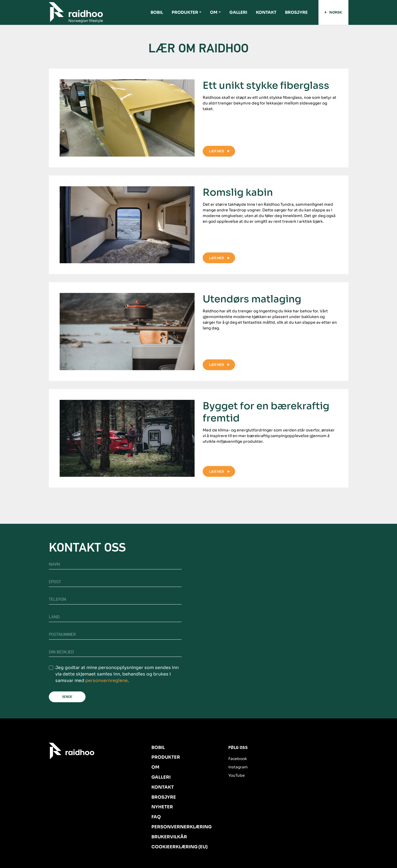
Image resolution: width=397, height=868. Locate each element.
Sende (67, 697)
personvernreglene (106, 680)
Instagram (238, 767)
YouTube (237, 775)
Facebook (238, 759)
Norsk (333, 12)
